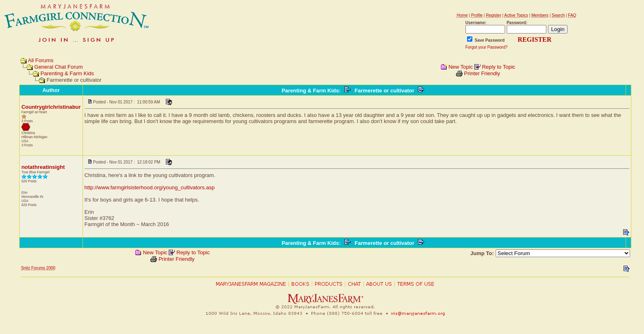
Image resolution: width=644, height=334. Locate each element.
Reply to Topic (498, 67)
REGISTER (535, 39)
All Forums (40, 60)
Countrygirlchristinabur (51, 107)
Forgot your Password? (486, 47)
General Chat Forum (59, 67)
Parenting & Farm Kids (67, 73)
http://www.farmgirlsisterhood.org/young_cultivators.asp (150, 187)
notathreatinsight (43, 167)
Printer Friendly (482, 73)
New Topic (461, 67)
